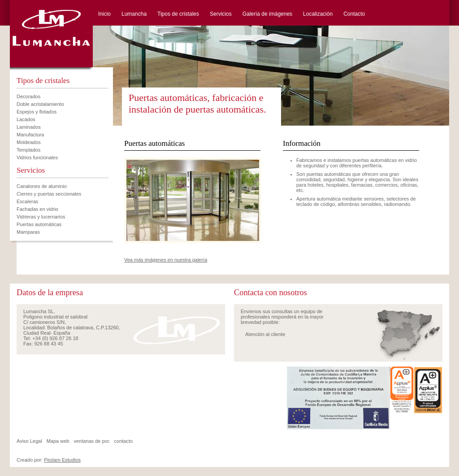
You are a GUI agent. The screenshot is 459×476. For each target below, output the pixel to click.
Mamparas (28, 232)
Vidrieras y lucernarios (41, 217)
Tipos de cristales (178, 14)
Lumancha (134, 14)
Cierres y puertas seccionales (49, 194)
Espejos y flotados (37, 112)
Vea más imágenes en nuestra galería (166, 260)
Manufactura (30, 135)
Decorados (28, 96)
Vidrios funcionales (37, 157)
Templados (28, 150)
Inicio (104, 14)
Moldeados (29, 142)
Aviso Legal (29, 441)
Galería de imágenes (267, 14)
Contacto (354, 14)
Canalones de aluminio (42, 186)
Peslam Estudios (62, 460)
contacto (124, 441)
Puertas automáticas (39, 224)
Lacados (26, 119)
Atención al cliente (265, 334)
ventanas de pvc (91, 441)
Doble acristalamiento (40, 104)
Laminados (29, 127)
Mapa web (58, 441)
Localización (318, 14)
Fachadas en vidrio (37, 209)
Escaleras (27, 201)
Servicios (221, 14)
